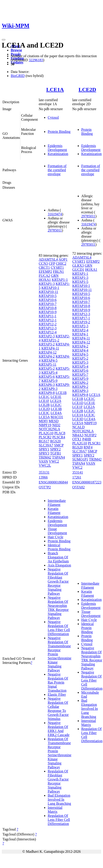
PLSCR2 (45, 437)
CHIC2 (61, 263)
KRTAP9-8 (47, 393)
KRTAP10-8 (48, 308)
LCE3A (78, 415)
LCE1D (78, 403)
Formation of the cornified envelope (57, 170)
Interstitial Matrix (55, 810)
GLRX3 (78, 266)
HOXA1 (45, 280)
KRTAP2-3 (47, 336)
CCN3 (43, 263)
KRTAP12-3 (48, 328)
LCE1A (55, 90)
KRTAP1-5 (80, 282)
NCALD (78, 427)
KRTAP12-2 (48, 324)
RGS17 (44, 441)
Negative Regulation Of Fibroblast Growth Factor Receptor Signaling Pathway (58, 581)
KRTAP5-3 (80, 362)
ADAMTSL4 (48, 259)
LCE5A (44, 417)
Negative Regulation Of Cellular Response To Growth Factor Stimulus (58, 709)
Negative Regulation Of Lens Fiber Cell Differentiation (59, 628)
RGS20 (55, 441)
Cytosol (53, 117)
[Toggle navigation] (4, 40)
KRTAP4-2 (47, 356)
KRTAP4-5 (49, 360)
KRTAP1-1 (60, 280)
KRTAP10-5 (48, 296)
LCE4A (56, 413)
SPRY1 (44, 449)
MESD (54, 421)
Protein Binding (59, 132)
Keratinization (58, 154)
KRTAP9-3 (49, 389)
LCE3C (44, 413)
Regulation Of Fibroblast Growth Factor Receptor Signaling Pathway (58, 781)
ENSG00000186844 (53, 482)
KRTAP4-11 (50, 348)
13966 (43, 477)
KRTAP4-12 (48, 352)
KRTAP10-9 (48, 312)
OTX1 (77, 439)
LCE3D (78, 419)
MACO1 (57, 417)
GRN (55, 276)
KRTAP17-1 (81, 318)
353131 (44, 472)
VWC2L (45, 465)
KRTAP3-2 (47, 344)
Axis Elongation (59, 565)
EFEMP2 (45, 272)
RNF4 (88, 447)
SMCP (59, 445)
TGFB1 (56, 453)
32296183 (36, 60)
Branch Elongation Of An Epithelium (58, 557)
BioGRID (18, 76)
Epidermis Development (57, 148)
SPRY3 (44, 453)
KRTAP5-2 (47, 368)
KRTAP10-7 (48, 304)
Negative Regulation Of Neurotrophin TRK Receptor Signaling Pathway (58, 608)
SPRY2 (55, 449)
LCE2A (56, 401)
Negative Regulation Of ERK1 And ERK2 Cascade (59, 729)
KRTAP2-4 (80, 330)
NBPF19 (45, 425)
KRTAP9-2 (80, 387)
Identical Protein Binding (59, 547)
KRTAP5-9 (49, 381)
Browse (16, 50)
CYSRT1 (57, 268)
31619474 (55, 214)
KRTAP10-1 (50, 288)
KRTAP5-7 (80, 375)
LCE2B (44, 405)
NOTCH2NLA (49, 429)
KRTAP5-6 (47, 377)
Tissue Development (57, 531)
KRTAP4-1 (80, 334)
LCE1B (61, 393)
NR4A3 (78, 435)
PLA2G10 (46, 433)
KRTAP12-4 (48, 332)
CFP (52, 263)
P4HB (87, 439)
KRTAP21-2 (50, 340)
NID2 (56, 425)
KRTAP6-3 (47, 385)
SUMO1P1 (80, 459)
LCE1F (44, 401)
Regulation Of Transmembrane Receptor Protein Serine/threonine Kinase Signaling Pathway (60, 753)
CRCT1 (44, 268)
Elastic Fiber (57, 694)
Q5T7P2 (45, 487)
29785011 (55, 230)
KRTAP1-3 (47, 284)
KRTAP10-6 (48, 300)
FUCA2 (44, 276)
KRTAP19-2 (81, 322)
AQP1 (63, 259)
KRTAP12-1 (48, 320)
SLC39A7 (46, 445)
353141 (78, 472)
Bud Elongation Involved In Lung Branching (59, 799)
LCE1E (56, 397)
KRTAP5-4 (49, 373)
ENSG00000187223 (87, 482)
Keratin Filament (54, 511)
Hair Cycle (56, 537)
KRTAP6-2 (80, 383)
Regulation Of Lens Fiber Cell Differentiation (59, 820)
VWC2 (54, 461)
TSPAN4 (59, 457)
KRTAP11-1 (48, 316)
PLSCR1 (94, 443)
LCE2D (87, 90)
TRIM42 (45, 457)
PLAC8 (60, 433)
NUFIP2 (90, 435)
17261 (77, 477)
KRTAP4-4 (80, 350)
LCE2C (56, 405)
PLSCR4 (59, 437)
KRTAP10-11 (48, 292)
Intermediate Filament (57, 503)
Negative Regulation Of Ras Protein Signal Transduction (58, 682)
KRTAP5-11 (48, 364)
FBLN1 (58, 272)
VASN (43, 461)
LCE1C (44, 397)
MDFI (43, 421)
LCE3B (56, 409)
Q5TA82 (79, 487)
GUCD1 (78, 270)
